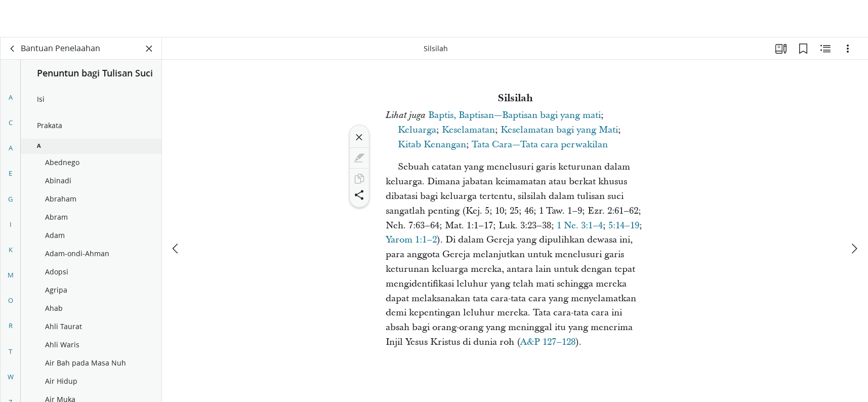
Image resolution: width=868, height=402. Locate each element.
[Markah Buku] (803, 49)
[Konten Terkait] (825, 49)
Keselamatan (468, 130)
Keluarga (417, 130)
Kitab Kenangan (432, 145)
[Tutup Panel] (149, 49)
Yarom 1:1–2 (411, 240)
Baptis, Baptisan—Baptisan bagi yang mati (514, 115)
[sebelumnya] (176, 211)
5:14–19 (624, 226)
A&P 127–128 (548, 342)
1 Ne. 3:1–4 (580, 226)
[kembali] (13, 49)
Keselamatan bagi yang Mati (559, 130)
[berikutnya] (854, 211)
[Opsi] (848, 49)
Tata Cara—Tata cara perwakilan (540, 145)
